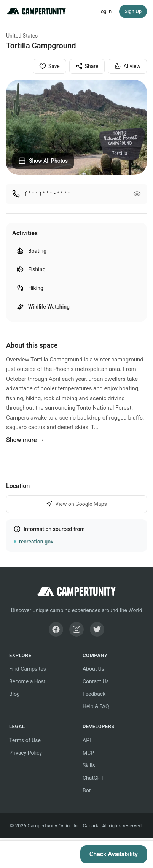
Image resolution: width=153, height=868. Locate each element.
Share (87, 66)
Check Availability (114, 854)
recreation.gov (36, 542)
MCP (88, 753)
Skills (89, 765)
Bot (87, 790)
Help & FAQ (96, 706)
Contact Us (96, 681)
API (87, 740)
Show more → (25, 440)
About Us (93, 669)
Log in (105, 11)
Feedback (94, 694)
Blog (14, 694)
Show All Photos (43, 161)
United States (22, 36)
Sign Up (133, 11)
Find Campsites (28, 669)
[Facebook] (56, 629)
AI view (127, 66)
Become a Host (27, 681)
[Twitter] (97, 629)
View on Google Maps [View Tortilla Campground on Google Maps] (76, 504)
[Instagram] (76, 629)
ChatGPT (93, 778)
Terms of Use (25, 740)
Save (49, 66)
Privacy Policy (25, 753)
